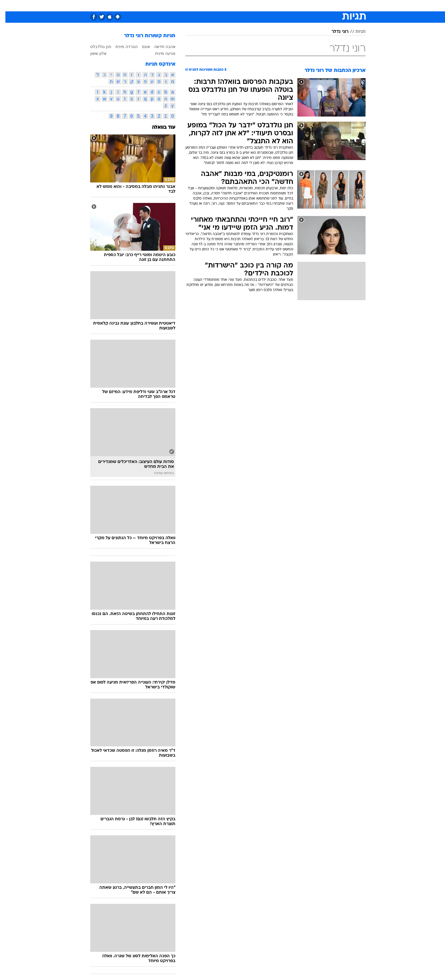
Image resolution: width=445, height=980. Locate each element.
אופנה (158, 6)
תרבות (285, 6)
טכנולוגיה (179, 6)
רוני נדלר (335, 32)
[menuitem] (320, 6)
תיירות (200, 6)
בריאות (219, 6)
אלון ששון (93, 53)
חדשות (323, 6)
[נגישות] (8, 6)
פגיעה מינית (160, 53)
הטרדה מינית (121, 47)
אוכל (237, 6)
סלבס (267, 6)
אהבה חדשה (159, 47)
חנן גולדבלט (95, 47)
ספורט (304, 6)
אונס (140, 47)
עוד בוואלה (158, 127)
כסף (252, 6)
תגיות (355, 32)
